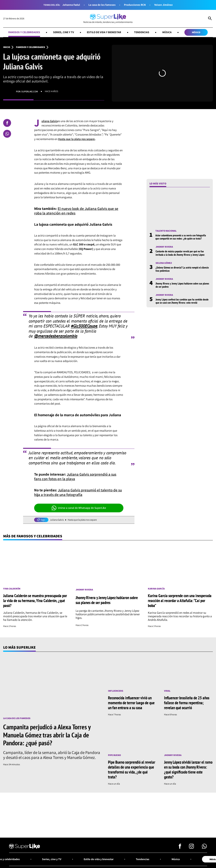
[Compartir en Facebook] (7, 123)
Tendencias (142, 32)
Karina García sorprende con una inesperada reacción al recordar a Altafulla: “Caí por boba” (180, 600)
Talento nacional (166, 231)
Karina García (156, 589)
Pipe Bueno (114, 755)
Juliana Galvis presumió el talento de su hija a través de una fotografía (78, 492)
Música (167, 32)
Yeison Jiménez (163, 5)
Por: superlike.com (27, 91)
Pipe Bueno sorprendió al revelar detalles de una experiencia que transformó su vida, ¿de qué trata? (132, 769)
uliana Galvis (49, 121)
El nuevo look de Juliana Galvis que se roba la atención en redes (76, 211)
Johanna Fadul (71, 5)
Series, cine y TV (64, 32)
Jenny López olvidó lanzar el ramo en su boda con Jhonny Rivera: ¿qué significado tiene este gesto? (188, 769)
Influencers (116, 691)
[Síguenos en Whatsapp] (204, 848)
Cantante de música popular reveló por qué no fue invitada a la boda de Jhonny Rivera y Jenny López (180, 253)
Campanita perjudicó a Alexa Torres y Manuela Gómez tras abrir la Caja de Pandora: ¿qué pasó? (47, 735)
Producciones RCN (135, 5)
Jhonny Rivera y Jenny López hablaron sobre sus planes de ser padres (182, 285)
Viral (167, 691)
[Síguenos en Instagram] (191, 848)
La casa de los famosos (102, 5)
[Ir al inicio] (108, 19)
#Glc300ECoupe (84, 326)
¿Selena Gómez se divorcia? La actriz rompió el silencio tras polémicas (182, 269)
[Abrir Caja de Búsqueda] (210, 19)
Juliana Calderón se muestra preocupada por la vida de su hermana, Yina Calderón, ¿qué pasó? (35, 600)
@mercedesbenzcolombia (56, 336)
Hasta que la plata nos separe (76, 139)
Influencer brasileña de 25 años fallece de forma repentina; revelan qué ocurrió (187, 703)
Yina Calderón (12, 589)
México (196, 32)
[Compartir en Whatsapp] (7, 134)
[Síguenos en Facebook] (180, 848)
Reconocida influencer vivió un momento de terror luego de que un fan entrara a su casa (131, 703)
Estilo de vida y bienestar (104, 32)
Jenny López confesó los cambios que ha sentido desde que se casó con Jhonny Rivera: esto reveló (182, 301)
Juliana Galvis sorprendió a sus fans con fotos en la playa (75, 477)
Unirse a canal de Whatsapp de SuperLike (79, 508)
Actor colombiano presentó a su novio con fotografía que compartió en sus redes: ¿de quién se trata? (181, 237)
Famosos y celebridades (24, 32)
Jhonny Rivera (164, 247)
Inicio (7, 47)
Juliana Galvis (57, 520)
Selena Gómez (164, 263)
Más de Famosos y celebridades (33, 536)
